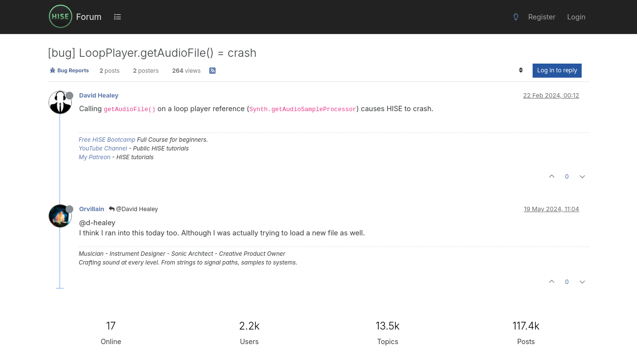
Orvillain (92, 209)
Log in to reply (557, 70)
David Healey (99, 95)
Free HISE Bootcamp (107, 140)
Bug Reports (69, 70)
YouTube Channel (103, 148)
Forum (89, 17)
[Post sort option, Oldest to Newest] (521, 70)
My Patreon (94, 157)
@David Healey (134, 209)
